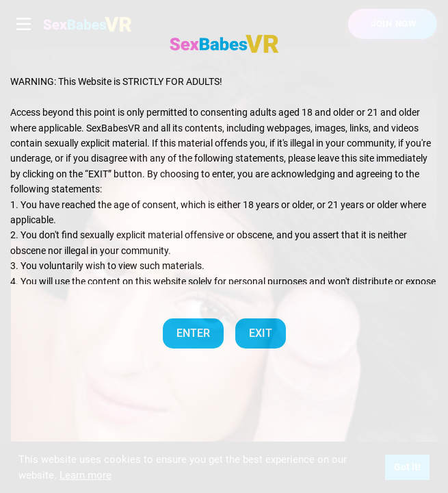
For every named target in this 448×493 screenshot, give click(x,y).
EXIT (261, 333)
